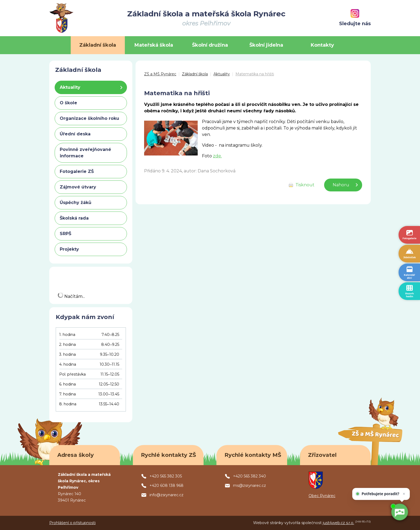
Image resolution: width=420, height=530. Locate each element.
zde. (217, 156)
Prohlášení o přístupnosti (72, 523)
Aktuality (222, 74)
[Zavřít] (403, 492)
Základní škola (195, 74)
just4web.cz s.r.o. (338, 523)
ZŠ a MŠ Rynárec (160, 74)
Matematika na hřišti (255, 74)
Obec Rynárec (322, 496)
